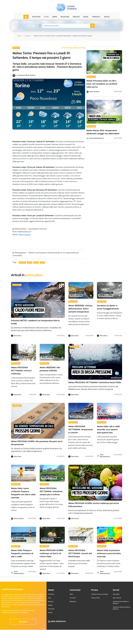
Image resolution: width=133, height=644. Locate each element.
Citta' (50, 598)
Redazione (73, 601)
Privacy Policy (96, 598)
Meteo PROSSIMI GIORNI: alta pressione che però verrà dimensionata (37, 443)
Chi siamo (23, 622)
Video (71, 594)
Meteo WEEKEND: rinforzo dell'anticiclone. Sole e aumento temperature (80, 309)
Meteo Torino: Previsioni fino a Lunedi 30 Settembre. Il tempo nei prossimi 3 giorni (63, 36)
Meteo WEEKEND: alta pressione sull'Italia (50, 369)
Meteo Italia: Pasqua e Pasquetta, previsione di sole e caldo (22, 553)
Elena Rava (18, 336)
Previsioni (28, 36)
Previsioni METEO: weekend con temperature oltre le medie (35, 322)
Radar (86, 17)
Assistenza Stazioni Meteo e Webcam (122, 608)
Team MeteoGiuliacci (97, 138)
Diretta (50, 613)
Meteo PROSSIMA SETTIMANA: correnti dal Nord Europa (80, 553)
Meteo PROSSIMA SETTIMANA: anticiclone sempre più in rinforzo (51, 491)
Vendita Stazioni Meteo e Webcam (121, 602)
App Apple (116, 594)
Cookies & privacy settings (100, 594)
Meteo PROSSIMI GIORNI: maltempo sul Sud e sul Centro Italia (52, 553)
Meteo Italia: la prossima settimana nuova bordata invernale (109, 553)
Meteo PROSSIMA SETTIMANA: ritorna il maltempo (21, 371)
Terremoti (51, 609)
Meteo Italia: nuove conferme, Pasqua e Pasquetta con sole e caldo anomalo (23, 493)
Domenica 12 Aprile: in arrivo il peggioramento (108, 307)
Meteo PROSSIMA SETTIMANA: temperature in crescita (81, 429)
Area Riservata (58, 621)
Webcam (76, 17)
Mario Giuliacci (25, 234)
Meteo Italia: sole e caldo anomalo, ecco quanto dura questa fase (108, 429)
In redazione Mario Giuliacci (26, 75)
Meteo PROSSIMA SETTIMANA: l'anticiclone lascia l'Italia (95, 382)
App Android (117, 598)
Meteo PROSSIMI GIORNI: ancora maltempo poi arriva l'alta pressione (94, 505)
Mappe (50, 605)
